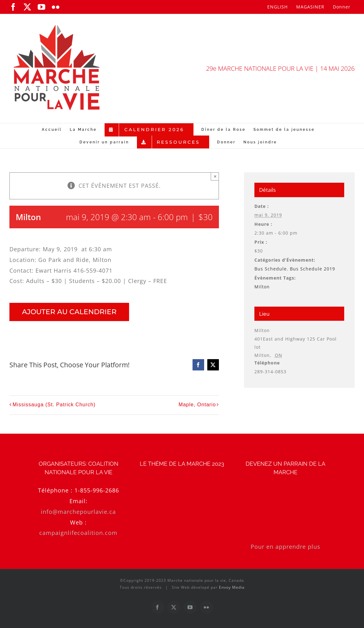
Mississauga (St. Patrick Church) (54, 405)
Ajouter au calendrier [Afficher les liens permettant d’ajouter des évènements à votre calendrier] (69, 312)
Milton (262, 287)
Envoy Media (232, 587)
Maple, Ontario (197, 405)
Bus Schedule (271, 269)
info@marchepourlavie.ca (78, 512)
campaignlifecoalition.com (78, 533)
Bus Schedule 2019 (312, 269)
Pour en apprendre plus (285, 547)
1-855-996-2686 (97, 490)
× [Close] (215, 176)
